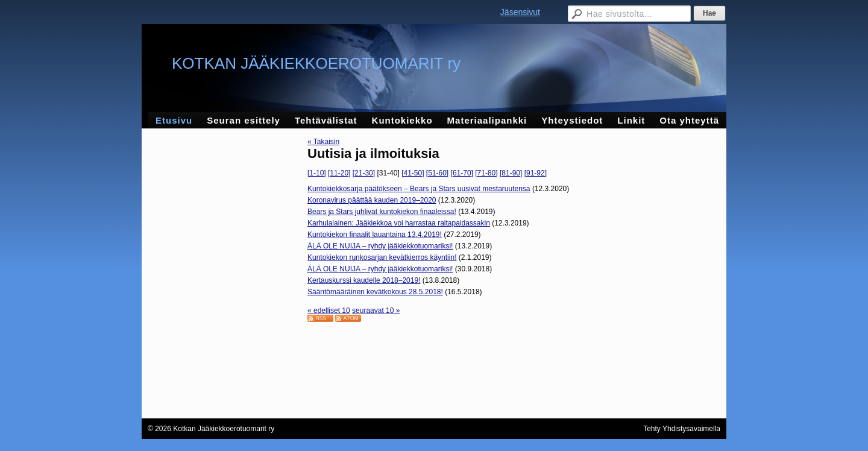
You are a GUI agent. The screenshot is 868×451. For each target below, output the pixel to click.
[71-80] (486, 173)
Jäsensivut (520, 12)
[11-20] (339, 173)
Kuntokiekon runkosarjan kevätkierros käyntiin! (382, 257)
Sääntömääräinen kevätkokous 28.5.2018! (375, 292)
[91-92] (536, 173)
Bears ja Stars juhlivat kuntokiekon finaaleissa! (382, 212)
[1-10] (317, 173)
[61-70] (462, 173)
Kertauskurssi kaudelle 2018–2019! (364, 280)
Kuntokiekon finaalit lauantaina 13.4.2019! (375, 235)
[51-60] (437, 173)
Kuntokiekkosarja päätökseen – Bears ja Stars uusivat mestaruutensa (419, 189)
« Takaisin (323, 142)
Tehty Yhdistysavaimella (682, 429)
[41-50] (413, 173)
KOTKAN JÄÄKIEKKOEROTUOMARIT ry (316, 63)
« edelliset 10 (329, 311)
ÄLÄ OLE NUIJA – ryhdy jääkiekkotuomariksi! (380, 246)
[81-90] (511, 173)
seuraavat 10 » (376, 311)
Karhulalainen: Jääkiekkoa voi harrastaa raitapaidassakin (399, 223)
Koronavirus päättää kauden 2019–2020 (372, 200)
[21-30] (364, 173)
